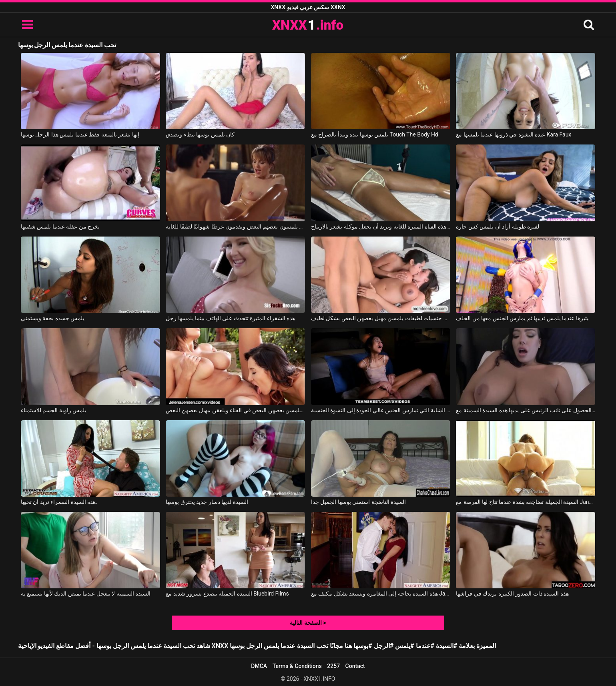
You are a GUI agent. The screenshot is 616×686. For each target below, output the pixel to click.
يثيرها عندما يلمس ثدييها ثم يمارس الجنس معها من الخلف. (523, 318)
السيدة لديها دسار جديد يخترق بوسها (207, 502)
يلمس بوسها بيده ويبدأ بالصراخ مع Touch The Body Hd (375, 134)
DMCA (259, 666)
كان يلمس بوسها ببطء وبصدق (200, 134)
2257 (333, 666)
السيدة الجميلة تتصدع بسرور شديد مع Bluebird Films (227, 594)
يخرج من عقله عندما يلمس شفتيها (60, 227)
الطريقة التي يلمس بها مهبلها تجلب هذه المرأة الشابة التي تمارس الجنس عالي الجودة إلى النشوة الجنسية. (381, 410)
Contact (355, 666)
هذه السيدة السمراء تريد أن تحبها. (59, 502)
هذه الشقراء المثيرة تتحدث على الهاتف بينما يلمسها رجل (230, 318)
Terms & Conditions (297, 666)
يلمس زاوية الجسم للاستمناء (54, 410)
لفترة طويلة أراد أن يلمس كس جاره (498, 227)
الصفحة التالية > (308, 623)
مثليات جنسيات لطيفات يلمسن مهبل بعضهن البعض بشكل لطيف (381, 318)
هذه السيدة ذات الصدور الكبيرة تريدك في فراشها (512, 594)
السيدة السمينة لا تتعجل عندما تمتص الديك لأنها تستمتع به (86, 594)
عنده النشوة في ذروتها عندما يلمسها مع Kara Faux (514, 134)
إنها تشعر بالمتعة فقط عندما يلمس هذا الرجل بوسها (80, 134)
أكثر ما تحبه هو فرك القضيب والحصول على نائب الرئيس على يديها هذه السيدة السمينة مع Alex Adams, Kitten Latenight (526, 410)
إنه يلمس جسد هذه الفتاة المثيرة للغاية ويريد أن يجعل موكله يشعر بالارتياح (381, 227)
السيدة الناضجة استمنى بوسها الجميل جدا (358, 502)
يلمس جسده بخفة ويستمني (53, 318)
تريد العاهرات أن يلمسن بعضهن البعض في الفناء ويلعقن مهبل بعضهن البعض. (235, 410)
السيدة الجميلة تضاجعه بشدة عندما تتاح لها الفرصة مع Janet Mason (526, 502)
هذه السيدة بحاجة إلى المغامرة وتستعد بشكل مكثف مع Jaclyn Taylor (381, 594)
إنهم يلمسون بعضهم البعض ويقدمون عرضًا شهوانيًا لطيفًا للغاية (235, 227)
